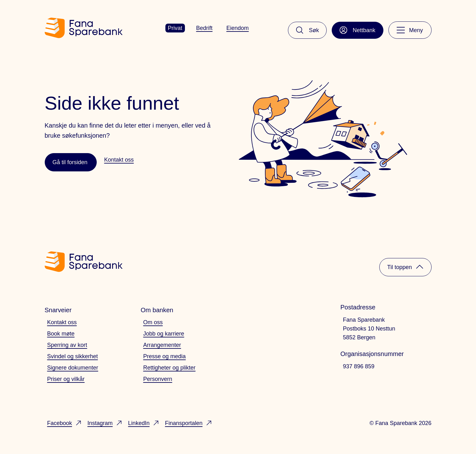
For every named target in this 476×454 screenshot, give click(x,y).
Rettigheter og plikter (169, 368)
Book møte (61, 334)
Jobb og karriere (164, 334)
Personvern (158, 379)
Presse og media (165, 356)
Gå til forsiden (70, 162)
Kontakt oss (62, 322)
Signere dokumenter (73, 368)
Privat (175, 28)
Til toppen (405, 267)
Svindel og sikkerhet (73, 356)
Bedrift (204, 28)
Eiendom (238, 28)
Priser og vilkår (66, 379)
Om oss (153, 322)
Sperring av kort (67, 345)
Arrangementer (162, 345)
